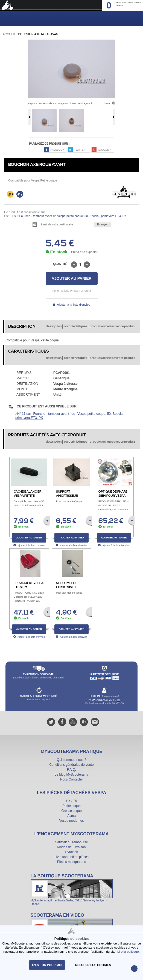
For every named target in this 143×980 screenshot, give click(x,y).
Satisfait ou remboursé (71, 842)
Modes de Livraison (71, 847)
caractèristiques (75, 326)
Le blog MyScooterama (71, 775)
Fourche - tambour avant (36, 216)
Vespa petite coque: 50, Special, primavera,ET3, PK (91, 216)
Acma (71, 816)
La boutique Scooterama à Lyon (72, 889)
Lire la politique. (129, 951)
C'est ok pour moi (47, 965)
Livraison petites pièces (71, 857)
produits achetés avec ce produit (112, 326)
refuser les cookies (93, 965)
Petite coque (71, 806)
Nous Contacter (71, 779)
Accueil (9, 34)
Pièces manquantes (71, 862)
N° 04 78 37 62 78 (101, 700)
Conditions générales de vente (71, 765)
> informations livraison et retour (71, 291)
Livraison (71, 852)
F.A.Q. (71, 770)
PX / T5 (72, 801)
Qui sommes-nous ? (71, 760)
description (54, 326)
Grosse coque (71, 811)
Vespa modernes (71, 821)
